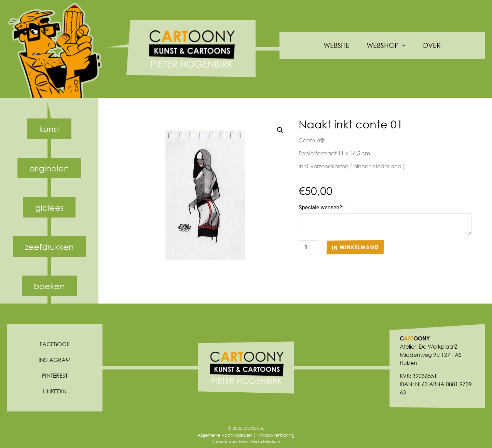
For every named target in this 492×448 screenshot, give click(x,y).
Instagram (55, 360)
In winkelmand (355, 247)
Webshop (386, 46)
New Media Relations (260, 441)
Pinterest (55, 375)
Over (432, 45)
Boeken (49, 286)
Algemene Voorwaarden (225, 435)
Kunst (49, 129)
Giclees (49, 207)
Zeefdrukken (49, 247)
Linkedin (55, 391)
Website (337, 45)
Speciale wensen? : (322, 208)
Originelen (49, 168)
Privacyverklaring (276, 435)
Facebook (55, 344)
